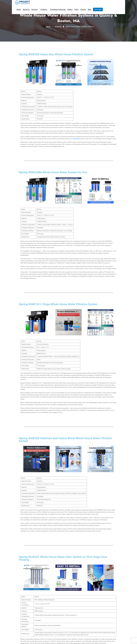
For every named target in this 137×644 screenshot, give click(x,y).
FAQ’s (76, 9)
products (44, 9)
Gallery (70, 9)
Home (19, 9)
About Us (26, 9)
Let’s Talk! (98, 9)
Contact (83, 9)
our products (76, 139)
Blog (89, 9)
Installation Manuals (58, 9)
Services (34, 9)
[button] (22, 72)
